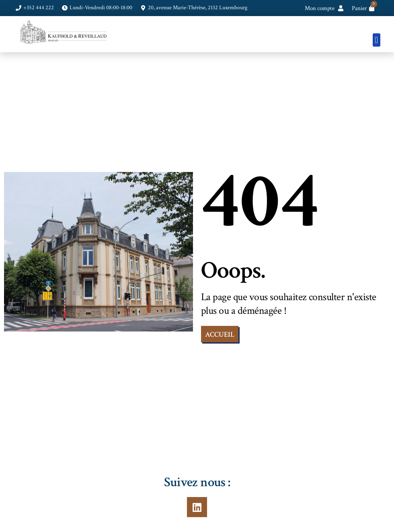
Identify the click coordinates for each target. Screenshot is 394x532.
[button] (377, 40)
